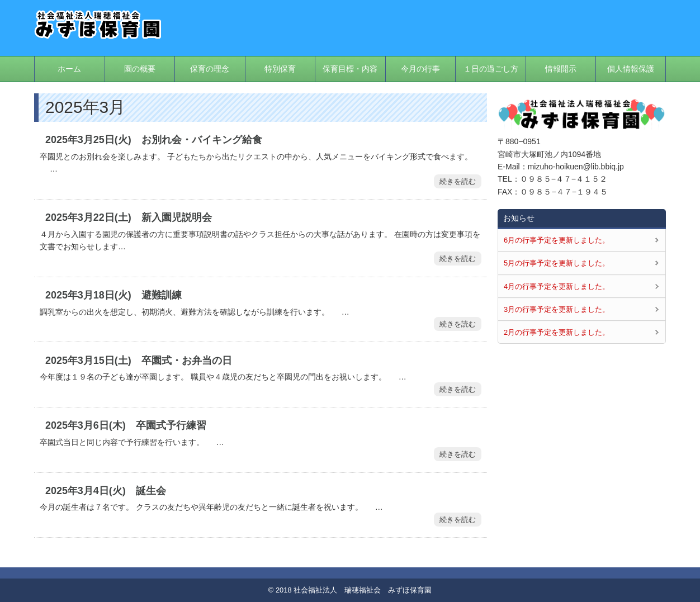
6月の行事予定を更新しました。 (557, 240)
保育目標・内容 (350, 69)
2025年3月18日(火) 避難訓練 (113, 295)
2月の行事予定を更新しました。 (557, 332)
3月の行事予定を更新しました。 (557, 309)
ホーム (69, 69)
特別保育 (280, 69)
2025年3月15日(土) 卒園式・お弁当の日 (139, 361)
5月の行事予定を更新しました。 (557, 263)
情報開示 (561, 69)
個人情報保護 (631, 69)
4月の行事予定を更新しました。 (557, 286)
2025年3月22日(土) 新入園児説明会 (129, 217)
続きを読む (458, 181)
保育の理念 (210, 69)
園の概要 (140, 69)
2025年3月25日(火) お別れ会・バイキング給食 (154, 140)
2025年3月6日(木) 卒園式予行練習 (126, 425)
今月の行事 (420, 69)
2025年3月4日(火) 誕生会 (106, 491)
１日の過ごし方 (491, 69)
